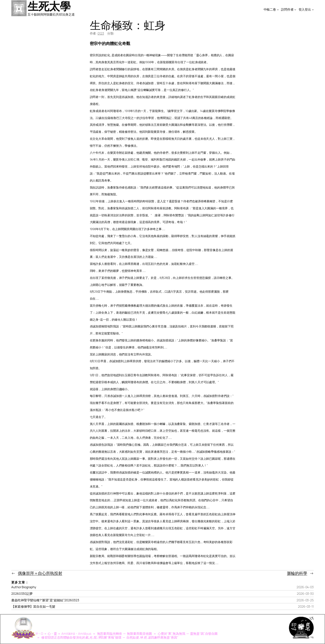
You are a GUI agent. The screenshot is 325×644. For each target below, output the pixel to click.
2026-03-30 (305, 594)
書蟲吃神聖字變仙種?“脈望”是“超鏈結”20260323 (45, 600)
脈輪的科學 (297, 573)
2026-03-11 (306, 606)
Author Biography (24, 587)
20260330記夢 (22, 594)
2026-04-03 (305, 587)
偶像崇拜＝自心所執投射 (40, 573)
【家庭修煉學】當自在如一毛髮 (33, 607)
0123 (101, 33)
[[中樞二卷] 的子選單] (278, 9)
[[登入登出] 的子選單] (313, 9)
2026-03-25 (305, 600)
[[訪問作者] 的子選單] (295, 9)
